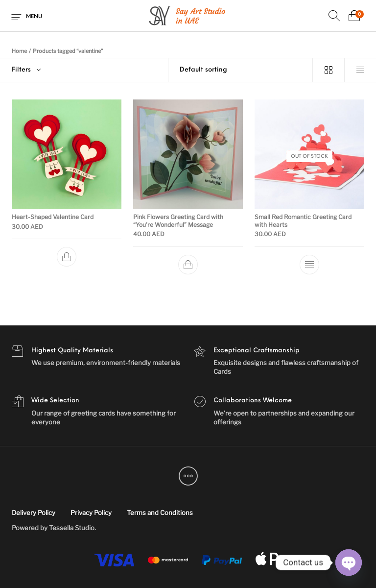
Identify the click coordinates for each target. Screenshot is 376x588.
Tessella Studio (72, 528)
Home (19, 51)
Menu (34, 17)
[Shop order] (241, 70)
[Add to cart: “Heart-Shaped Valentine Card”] (67, 257)
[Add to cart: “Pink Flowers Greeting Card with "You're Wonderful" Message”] (188, 265)
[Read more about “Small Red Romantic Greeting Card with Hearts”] (309, 265)
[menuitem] (33, 513)
